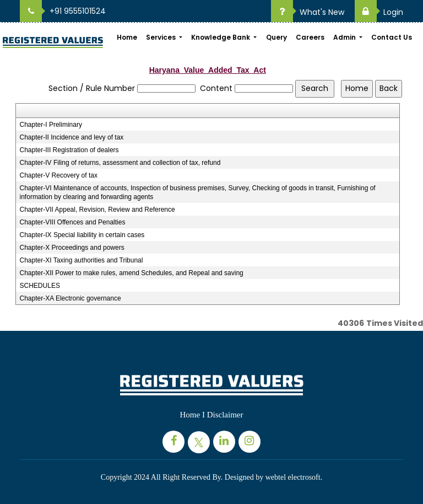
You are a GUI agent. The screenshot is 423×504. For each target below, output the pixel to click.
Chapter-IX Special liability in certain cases (82, 235)
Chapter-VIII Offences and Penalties (73, 222)
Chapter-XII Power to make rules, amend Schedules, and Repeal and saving (132, 273)
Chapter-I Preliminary (51, 125)
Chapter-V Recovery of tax (59, 175)
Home (127, 37)
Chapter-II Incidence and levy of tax (72, 137)
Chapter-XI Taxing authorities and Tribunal (82, 260)
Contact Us (392, 37)
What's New (308, 12)
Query (276, 37)
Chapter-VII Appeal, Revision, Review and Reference (97, 210)
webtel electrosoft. (294, 477)
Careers (310, 37)
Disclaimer (225, 415)
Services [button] (162, 37)
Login (379, 12)
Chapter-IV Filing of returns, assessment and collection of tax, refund (120, 163)
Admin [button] (345, 37)
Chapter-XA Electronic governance (70, 298)
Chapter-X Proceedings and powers (72, 248)
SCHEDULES (40, 286)
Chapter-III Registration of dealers (69, 150)
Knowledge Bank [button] (221, 37)
